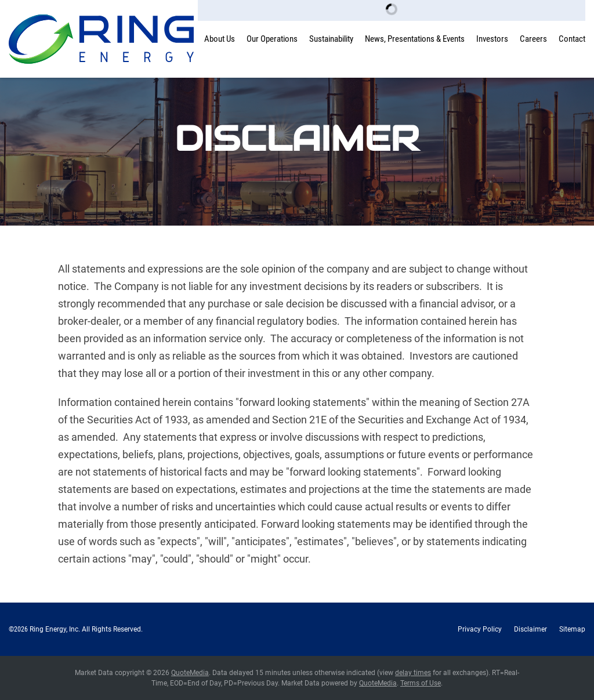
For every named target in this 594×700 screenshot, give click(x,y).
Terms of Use (421, 683)
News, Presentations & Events (415, 39)
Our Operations (272, 39)
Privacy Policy (480, 629)
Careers (533, 39)
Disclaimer (530, 629)
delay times (413, 673)
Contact (572, 39)
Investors (492, 39)
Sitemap (572, 629)
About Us (220, 39)
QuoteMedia (190, 673)
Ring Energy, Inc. (55, 629)
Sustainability (331, 39)
